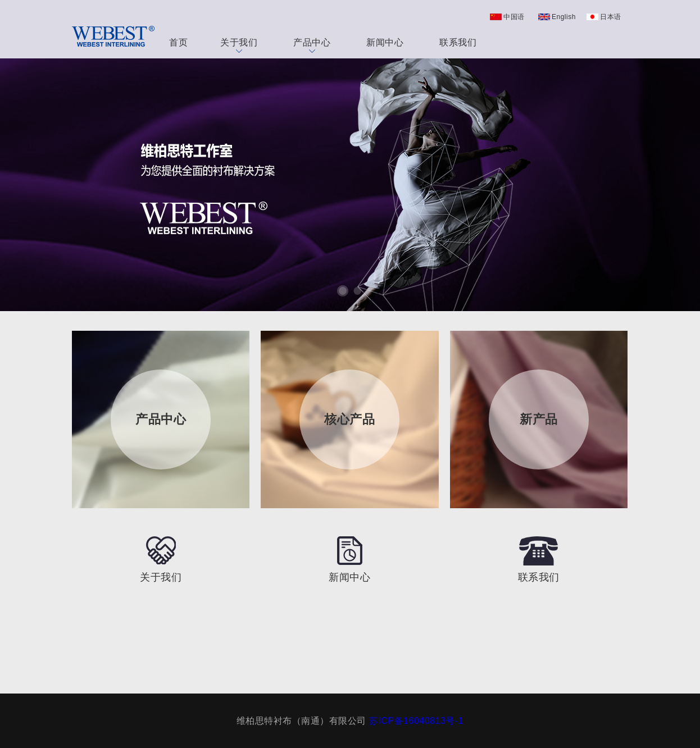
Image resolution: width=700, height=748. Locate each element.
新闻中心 (385, 42)
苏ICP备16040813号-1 (416, 721)
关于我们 (239, 45)
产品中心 (312, 45)
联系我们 (458, 42)
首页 (178, 42)
